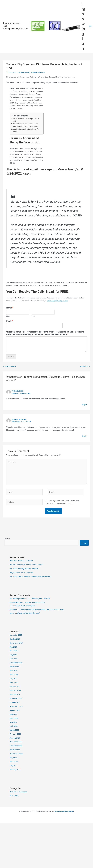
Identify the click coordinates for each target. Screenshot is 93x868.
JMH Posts (22, 72)
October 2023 (15, 702)
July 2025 (13, 647)
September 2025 (16, 643)
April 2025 (14, 659)
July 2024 (13, 671)
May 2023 (14, 722)
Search (7, 538)
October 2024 (15, 667)
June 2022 (14, 762)
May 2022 (14, 766)
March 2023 (14, 730)
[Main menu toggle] (90, 26)
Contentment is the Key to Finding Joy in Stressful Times (42, 609)
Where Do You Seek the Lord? (29, 613)
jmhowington (83, 26)
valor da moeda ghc (19, 419)
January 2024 (15, 694)
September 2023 (16, 706)
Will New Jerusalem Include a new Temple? (27, 565)
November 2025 (16, 635)
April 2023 (14, 726)
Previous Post (9, 366)
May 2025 (14, 655)
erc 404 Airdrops (16, 602)
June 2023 (14, 718)
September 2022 (16, 754)
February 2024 (15, 690)
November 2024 (16, 663)
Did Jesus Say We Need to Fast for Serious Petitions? (30, 577)
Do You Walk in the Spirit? (25, 606)
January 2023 (15, 738)
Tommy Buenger (18, 391)
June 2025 (14, 651)
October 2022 (15, 750)
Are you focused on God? (35, 602)
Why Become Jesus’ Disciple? (21, 573)
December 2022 (16, 742)
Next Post (85, 366)
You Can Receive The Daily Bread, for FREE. (26, 130)
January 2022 (15, 770)
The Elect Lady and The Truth (39, 599)
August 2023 (15, 710)
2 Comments (11, 72)
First (8, 316)
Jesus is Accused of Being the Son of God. (26, 120)
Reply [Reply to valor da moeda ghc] (85, 436)
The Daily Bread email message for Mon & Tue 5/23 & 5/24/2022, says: (26, 125)
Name (10, 308)
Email (10, 321)
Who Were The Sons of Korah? (21, 561)
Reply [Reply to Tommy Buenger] (85, 405)
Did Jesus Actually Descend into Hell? (24, 569)
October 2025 (15, 639)
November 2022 (16, 746)
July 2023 (13, 714)
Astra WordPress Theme (64, 811)
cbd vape (13, 609)
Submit (11, 357)
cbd (11, 606)
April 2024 (14, 683)
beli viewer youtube (17, 599)
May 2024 (14, 679)
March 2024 (14, 686)
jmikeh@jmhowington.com (58, 301)
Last (33, 316)
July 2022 (13, 758)
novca (12, 613)
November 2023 (16, 698)
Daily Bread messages (18, 792)
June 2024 (14, 675)
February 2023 (15, 734)
